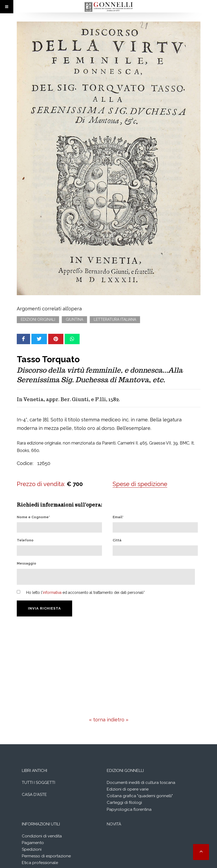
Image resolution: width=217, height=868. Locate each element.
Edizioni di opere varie (128, 789)
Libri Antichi (34, 771)
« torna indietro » (109, 720)
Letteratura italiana (115, 319)
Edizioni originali (38, 319)
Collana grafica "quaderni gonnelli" (140, 796)
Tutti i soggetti (38, 783)
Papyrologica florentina (129, 809)
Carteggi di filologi (124, 803)
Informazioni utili (41, 824)
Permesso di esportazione (46, 856)
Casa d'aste (34, 795)
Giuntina (74, 319)
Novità (114, 824)
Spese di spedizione (140, 484)
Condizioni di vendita (42, 836)
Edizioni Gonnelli (125, 771)
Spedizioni (32, 849)
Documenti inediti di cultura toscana (141, 783)
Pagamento (33, 843)
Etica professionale (40, 863)
